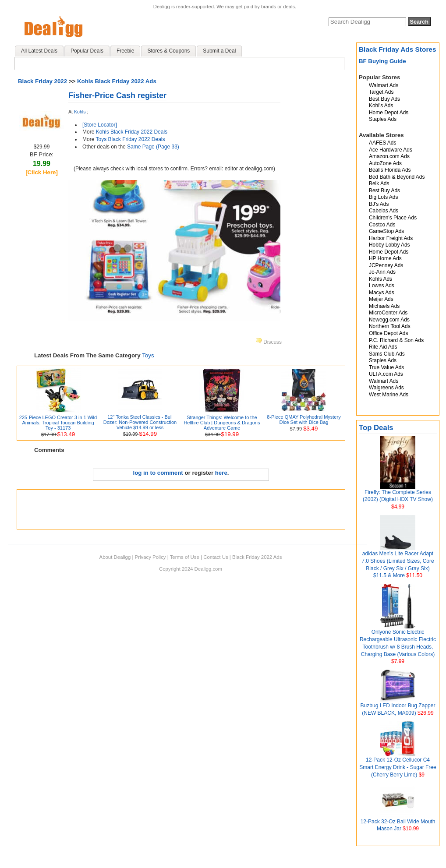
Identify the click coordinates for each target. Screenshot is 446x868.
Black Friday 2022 (42, 81)
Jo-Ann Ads (382, 272)
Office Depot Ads (388, 333)
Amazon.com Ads (389, 156)
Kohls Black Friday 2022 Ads (117, 81)
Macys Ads (382, 293)
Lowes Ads (382, 286)
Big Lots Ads (383, 197)
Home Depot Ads (389, 113)
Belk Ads (379, 183)
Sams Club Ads (387, 354)
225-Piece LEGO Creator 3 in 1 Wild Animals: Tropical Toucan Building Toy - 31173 (58, 423)
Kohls (80, 112)
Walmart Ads (384, 85)
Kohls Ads (381, 279)
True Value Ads (386, 367)
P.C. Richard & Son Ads (396, 340)
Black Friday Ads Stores (398, 49)
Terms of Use (185, 557)
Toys (148, 355)
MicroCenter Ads (388, 313)
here (221, 473)
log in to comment (158, 473)
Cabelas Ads (384, 211)
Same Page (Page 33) (153, 147)
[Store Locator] (100, 125)
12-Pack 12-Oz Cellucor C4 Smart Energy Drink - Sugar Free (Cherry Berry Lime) (398, 767)
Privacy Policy (150, 557)
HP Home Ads (385, 258)
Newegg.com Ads (389, 320)
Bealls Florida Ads (390, 170)
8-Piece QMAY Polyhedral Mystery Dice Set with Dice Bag (304, 420)
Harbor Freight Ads (391, 238)
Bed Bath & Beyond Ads (397, 177)
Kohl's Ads (381, 106)
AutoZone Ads (385, 163)
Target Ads (381, 92)
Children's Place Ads (393, 218)
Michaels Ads (384, 306)
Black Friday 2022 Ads (257, 557)
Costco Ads (382, 225)
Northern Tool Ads (390, 326)
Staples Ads (383, 119)
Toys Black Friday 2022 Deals (130, 139)
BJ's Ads (379, 204)
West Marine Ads (389, 395)
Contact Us (216, 557)
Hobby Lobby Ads (389, 245)
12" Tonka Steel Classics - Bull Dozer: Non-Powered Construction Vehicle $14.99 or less (140, 422)
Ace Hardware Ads (391, 150)
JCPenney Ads (386, 265)
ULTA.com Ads (386, 374)
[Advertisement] (181, 509)
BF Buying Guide (382, 61)
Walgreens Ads (386, 388)
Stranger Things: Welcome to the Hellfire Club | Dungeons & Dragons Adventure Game (222, 423)
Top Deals (376, 428)
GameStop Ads (386, 231)
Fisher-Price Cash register (117, 95)
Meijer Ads (381, 299)
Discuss (269, 342)
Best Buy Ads (384, 99)
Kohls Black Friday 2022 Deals (132, 132)
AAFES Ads (382, 143)
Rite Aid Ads (383, 347)
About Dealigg (115, 557)
